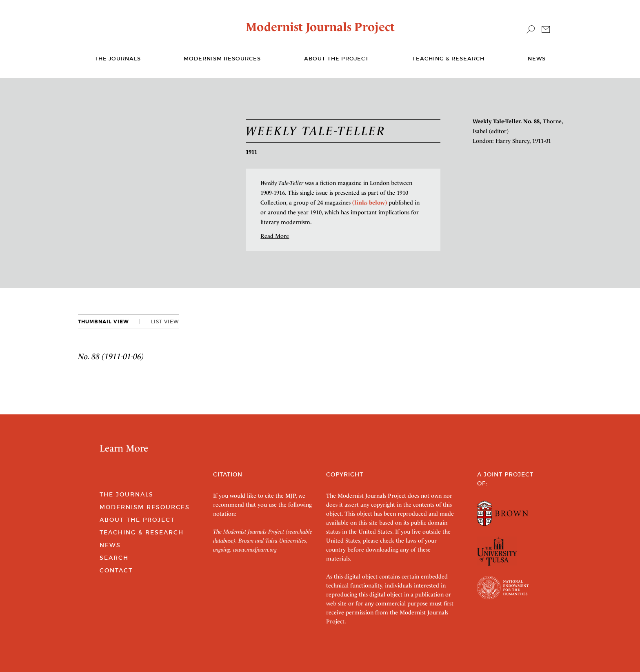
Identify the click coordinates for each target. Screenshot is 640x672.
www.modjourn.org (255, 550)
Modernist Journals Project (320, 27)
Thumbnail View (103, 322)
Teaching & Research (448, 59)
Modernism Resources (222, 59)
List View (165, 322)
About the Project (337, 59)
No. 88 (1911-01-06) (111, 356)
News (537, 59)
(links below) (370, 202)
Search (114, 558)
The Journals (127, 494)
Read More (275, 236)
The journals (118, 59)
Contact (116, 570)
